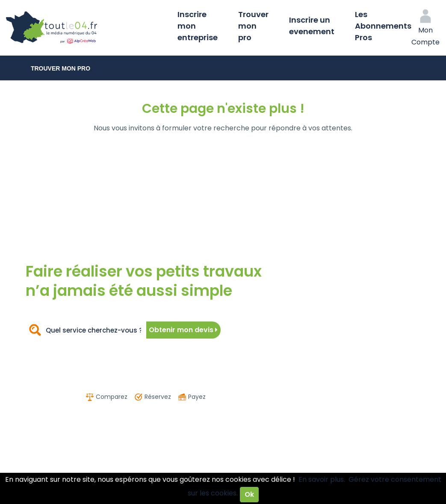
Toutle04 (86, 28)
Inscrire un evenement (312, 26)
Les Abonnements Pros (383, 26)
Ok (249, 494)
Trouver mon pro (253, 26)
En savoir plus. (322, 479)
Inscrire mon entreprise (198, 26)
